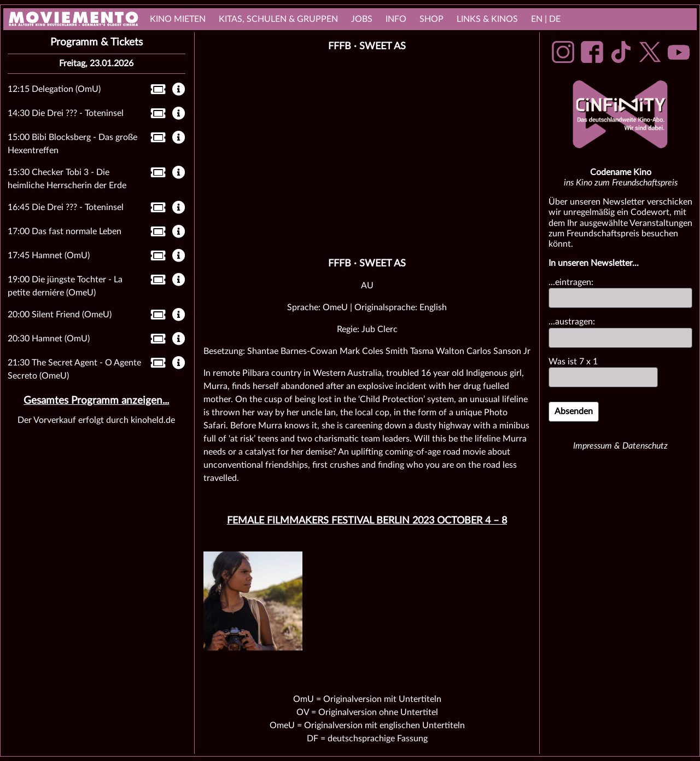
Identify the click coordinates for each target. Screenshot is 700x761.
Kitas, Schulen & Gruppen (278, 19)
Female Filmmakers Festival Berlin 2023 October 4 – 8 (367, 521)
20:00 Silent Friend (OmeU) (60, 315)
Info (396, 19)
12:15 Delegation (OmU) (54, 89)
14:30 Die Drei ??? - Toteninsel (66, 113)
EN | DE (546, 19)
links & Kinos (487, 19)
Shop (431, 19)
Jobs (362, 19)
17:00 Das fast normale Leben (65, 231)
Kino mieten (178, 19)
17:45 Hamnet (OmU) (49, 255)
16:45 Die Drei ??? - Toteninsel (66, 207)
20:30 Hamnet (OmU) (49, 339)
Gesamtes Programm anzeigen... (96, 401)
